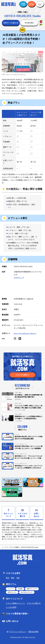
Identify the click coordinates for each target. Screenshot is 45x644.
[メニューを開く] (40, 4)
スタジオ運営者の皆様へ (15, 614)
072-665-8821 (19, 320)
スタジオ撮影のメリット (15, 603)
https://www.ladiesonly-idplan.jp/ (25, 333)
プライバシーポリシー (17, 632)
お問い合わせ (10, 621)
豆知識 (20, 589)
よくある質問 (11, 607)
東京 (8, 578)
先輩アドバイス (32, 589)
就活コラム (9, 584)
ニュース (11, 589)
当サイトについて (12, 599)
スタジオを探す (11, 573)
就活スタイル (12, 592)
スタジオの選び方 (34, 603)
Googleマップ (19, 277)
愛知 (13, 578)
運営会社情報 (33, 632)
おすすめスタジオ (27, 592)
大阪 (18, 578)
